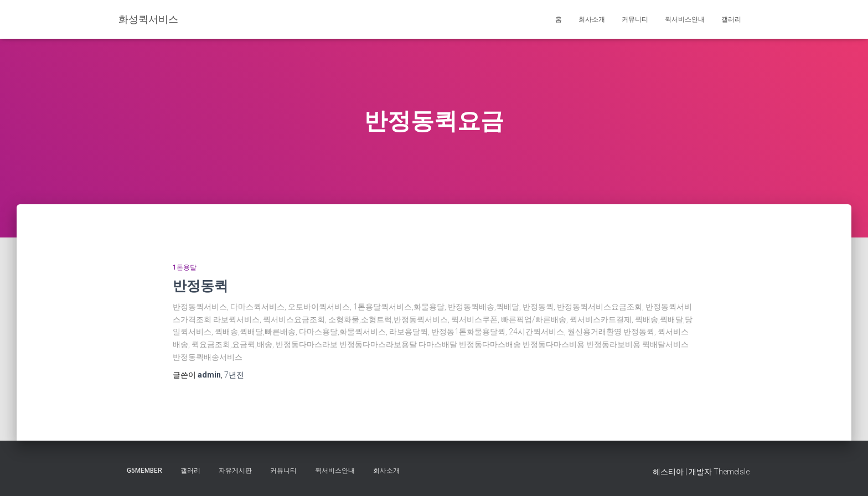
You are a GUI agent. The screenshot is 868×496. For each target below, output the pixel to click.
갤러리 (731, 19)
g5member (144, 471)
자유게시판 (235, 471)
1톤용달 (185, 267)
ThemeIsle (732, 472)
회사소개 (592, 19)
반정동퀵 (200, 285)
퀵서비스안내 (685, 19)
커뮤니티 (635, 19)
